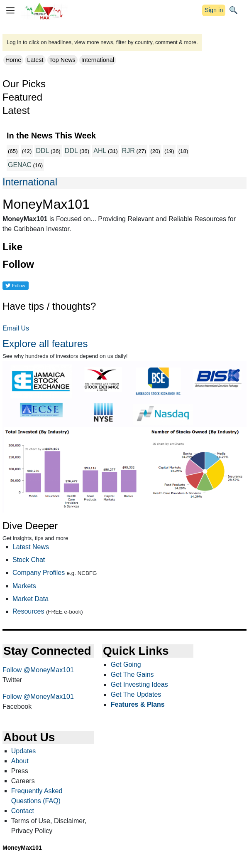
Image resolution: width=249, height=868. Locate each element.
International (98, 60)
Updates (24, 751)
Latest (35, 60)
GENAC (20, 165)
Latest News (31, 547)
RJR (128, 151)
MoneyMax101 (22, 848)
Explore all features (45, 344)
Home (13, 60)
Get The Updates (136, 694)
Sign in (214, 10)
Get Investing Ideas (139, 684)
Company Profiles (39, 573)
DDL (42, 151)
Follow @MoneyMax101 (38, 670)
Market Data (31, 599)
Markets (24, 586)
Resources (28, 611)
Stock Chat (29, 560)
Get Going (126, 665)
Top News (62, 60)
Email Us (16, 328)
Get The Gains (132, 674)
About (20, 761)
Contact (23, 811)
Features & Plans (138, 704)
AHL (100, 151)
